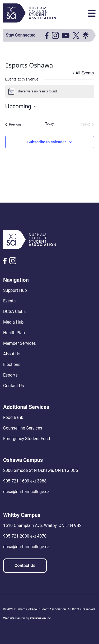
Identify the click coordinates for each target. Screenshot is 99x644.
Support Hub (15, 290)
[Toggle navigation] (92, 13)
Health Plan (14, 333)
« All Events (83, 73)
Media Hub (13, 322)
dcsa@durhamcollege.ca (26, 492)
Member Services (20, 343)
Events (9, 301)
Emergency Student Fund (27, 439)
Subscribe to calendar (46, 142)
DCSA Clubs (14, 312)
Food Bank (13, 417)
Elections (12, 365)
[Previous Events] (13, 124)
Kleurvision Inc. (41, 618)
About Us (12, 354)
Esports (10, 375)
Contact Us (14, 386)
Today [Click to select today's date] (49, 124)
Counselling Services (23, 428)
